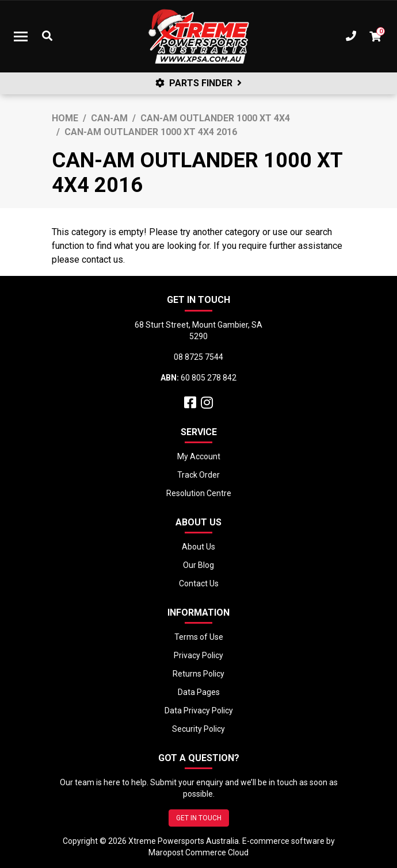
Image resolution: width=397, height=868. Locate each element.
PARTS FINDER (199, 83)
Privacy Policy (199, 655)
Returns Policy (199, 674)
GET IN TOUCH (199, 818)
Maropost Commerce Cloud (199, 852)
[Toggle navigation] (21, 36)
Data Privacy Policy (199, 710)
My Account (199, 456)
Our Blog (199, 565)
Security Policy (199, 729)
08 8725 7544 (199, 357)
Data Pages (199, 692)
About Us (199, 547)
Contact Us (199, 583)
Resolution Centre (199, 493)
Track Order (199, 475)
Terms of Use (199, 637)
